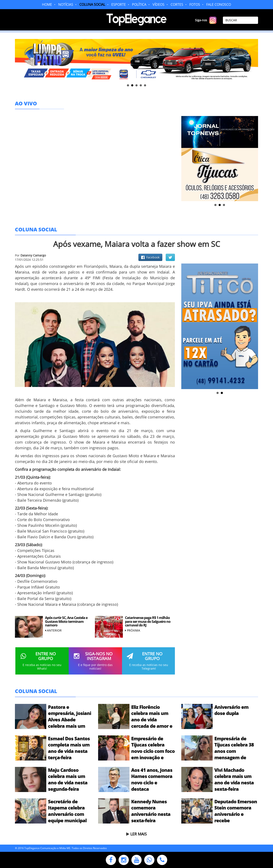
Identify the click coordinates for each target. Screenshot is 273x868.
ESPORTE (119, 4)
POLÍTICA (139, 4)
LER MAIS (139, 834)
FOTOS (195, 4)
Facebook (150, 257)
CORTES (177, 4)
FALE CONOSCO (219, 4)
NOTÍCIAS (66, 4)
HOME (47, 4)
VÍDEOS (158, 4)
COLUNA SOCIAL (92, 4)
